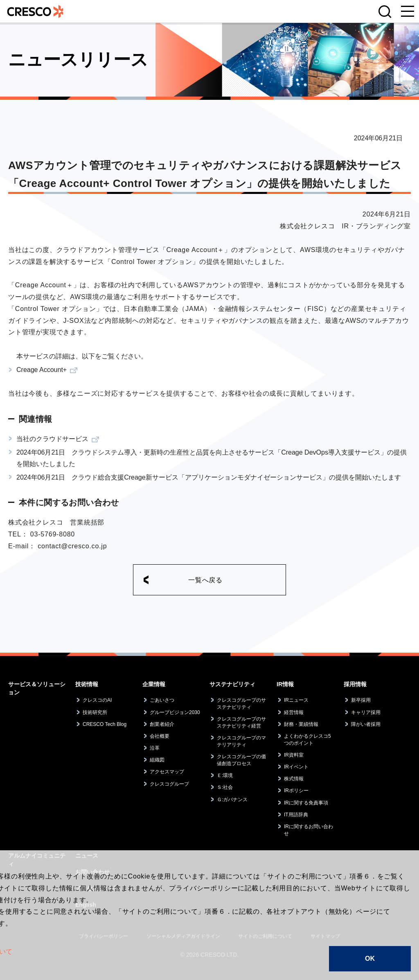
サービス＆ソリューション (37, 688)
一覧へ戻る (205, 580)
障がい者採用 (366, 724)
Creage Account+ (42, 370)
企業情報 (154, 684)
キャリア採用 (366, 712)
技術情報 (87, 684)
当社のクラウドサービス (52, 439)
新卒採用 (361, 700)
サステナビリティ (232, 684)
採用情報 (355, 684)
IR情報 (285, 684)
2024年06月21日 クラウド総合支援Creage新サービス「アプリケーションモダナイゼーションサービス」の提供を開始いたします (209, 477)
